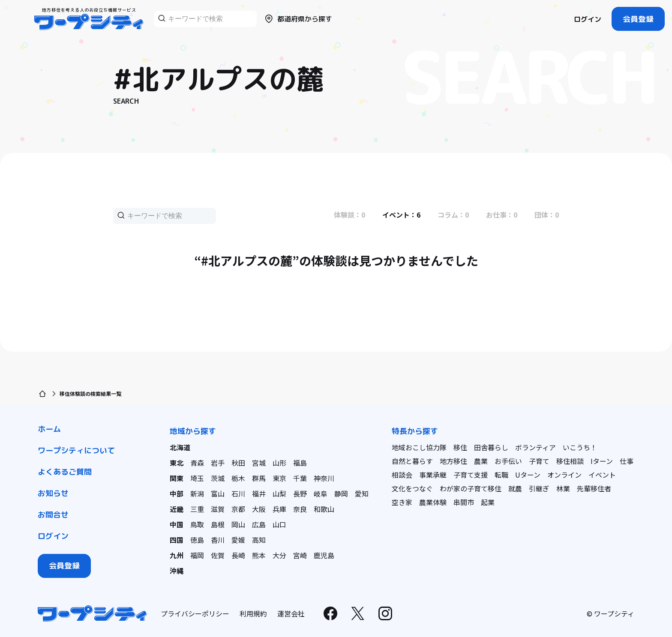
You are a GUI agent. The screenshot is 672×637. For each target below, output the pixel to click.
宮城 (259, 463)
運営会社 (291, 613)
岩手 (218, 463)
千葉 (300, 478)
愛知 (362, 493)
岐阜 (321, 493)
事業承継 (433, 475)
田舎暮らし (491, 447)
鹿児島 (324, 555)
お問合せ (53, 515)
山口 (279, 524)
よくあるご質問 (65, 472)
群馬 (259, 478)
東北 (177, 463)
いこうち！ (580, 447)
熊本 (259, 555)
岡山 (238, 524)
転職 (501, 475)
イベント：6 (401, 215)
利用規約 (253, 613)
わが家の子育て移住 (471, 488)
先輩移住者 (594, 488)
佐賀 (218, 555)
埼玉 (197, 478)
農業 (481, 461)
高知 (259, 540)
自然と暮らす (412, 461)
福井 (259, 493)
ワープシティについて (76, 450)
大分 (279, 555)
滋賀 (218, 509)
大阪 (259, 509)
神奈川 (324, 478)
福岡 (197, 555)
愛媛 (238, 540)
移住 (460, 447)
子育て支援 (471, 475)
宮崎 (300, 555)
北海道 (180, 447)
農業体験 (433, 502)
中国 (177, 524)
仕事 (627, 461)
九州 (177, 555)
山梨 (279, 493)
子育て (539, 461)
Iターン (602, 461)
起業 (488, 502)
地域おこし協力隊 (419, 447)
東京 (279, 478)
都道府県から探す (298, 19)
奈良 (300, 509)
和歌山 (324, 509)
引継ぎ (539, 488)
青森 (197, 463)
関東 (177, 478)
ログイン (588, 19)
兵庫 (279, 509)
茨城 (218, 478)
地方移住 (453, 461)
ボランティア (535, 447)
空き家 (402, 502)
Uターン (528, 475)
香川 (218, 540)
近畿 (177, 509)
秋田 (238, 463)
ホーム (49, 429)
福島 (300, 463)
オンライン (564, 475)
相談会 (402, 475)
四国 (177, 540)
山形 (279, 463)
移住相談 (570, 461)
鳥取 (197, 524)
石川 (238, 493)
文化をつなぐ (412, 488)
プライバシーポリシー (195, 613)
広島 (259, 524)
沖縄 (177, 571)
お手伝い (508, 461)
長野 (300, 493)
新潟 (197, 493)
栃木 (238, 478)
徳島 (197, 540)
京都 (238, 509)
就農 (515, 488)
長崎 (238, 555)
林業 (563, 488)
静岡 (341, 493)
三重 (197, 509)
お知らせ (53, 493)
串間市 (464, 502)
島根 (218, 524)
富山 (218, 493)
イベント (602, 475)
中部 (177, 493)
